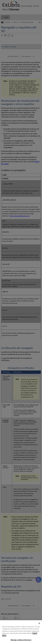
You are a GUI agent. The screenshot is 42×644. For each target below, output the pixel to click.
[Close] (39, 623)
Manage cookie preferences (21, 640)
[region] (21, 632)
